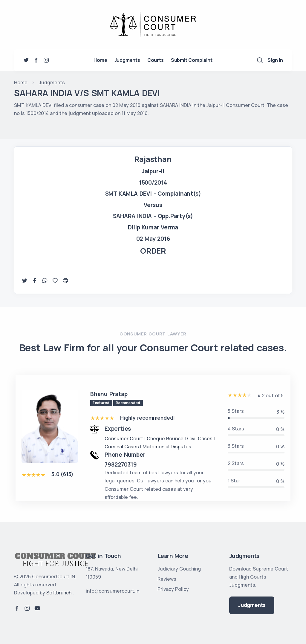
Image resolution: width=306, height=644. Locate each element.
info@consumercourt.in (113, 591)
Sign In (275, 60)
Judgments (127, 60)
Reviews (167, 579)
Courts (156, 60)
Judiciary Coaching (179, 569)
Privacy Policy (173, 589)
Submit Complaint (192, 60)
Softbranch (59, 593)
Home (100, 60)
